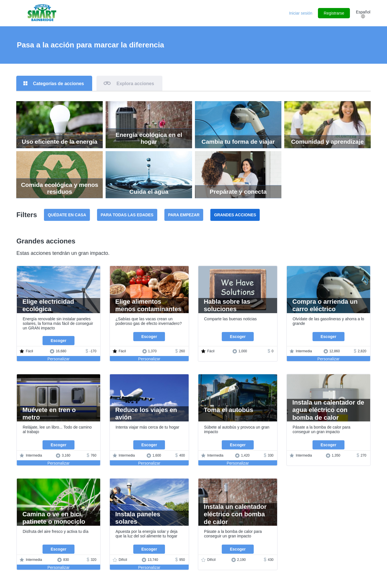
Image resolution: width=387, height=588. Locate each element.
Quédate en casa (67, 215)
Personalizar (59, 359)
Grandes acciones (235, 215)
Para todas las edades (127, 215)
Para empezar (184, 215)
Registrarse (334, 13)
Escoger (58, 341)
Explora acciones (135, 84)
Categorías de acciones (58, 84)
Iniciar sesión (301, 13)
